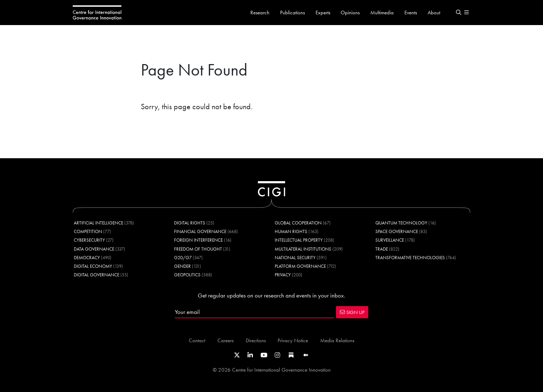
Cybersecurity (89, 240)
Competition (88, 231)
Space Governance (397, 231)
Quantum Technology (401, 223)
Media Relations (337, 340)
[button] (458, 13)
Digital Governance (97, 275)
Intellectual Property (299, 240)
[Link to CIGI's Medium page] (306, 355)
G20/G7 (183, 258)
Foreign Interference (198, 240)
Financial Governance (200, 231)
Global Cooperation (298, 223)
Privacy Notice (293, 340)
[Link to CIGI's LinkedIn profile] (250, 355)
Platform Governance (300, 266)
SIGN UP (352, 312)
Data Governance (94, 249)
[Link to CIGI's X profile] (237, 355)
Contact (197, 340)
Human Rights (291, 231)
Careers (225, 340)
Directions (256, 340)
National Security (295, 258)
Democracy (87, 258)
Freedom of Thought (198, 249)
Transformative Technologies (410, 258)
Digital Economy (93, 266)
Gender (182, 266)
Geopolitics (187, 275)
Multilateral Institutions (303, 249)
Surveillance (390, 240)
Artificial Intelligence (98, 223)
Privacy (283, 275)
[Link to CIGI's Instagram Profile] (277, 355)
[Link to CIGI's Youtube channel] (264, 355)
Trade (382, 249)
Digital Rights (190, 223)
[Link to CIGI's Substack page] (291, 355)
